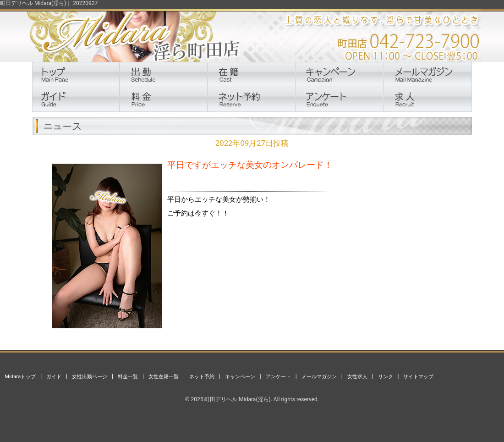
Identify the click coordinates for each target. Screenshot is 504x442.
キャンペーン (240, 376)
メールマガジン (319, 376)
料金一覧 (128, 376)
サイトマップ (418, 376)
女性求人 (357, 376)
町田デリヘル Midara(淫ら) (237, 399)
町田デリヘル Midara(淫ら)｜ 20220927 (49, 3)
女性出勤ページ (90, 376)
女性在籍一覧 (164, 376)
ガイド (54, 376)
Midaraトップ (20, 376)
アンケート (278, 376)
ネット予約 (202, 376)
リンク (386, 376)
